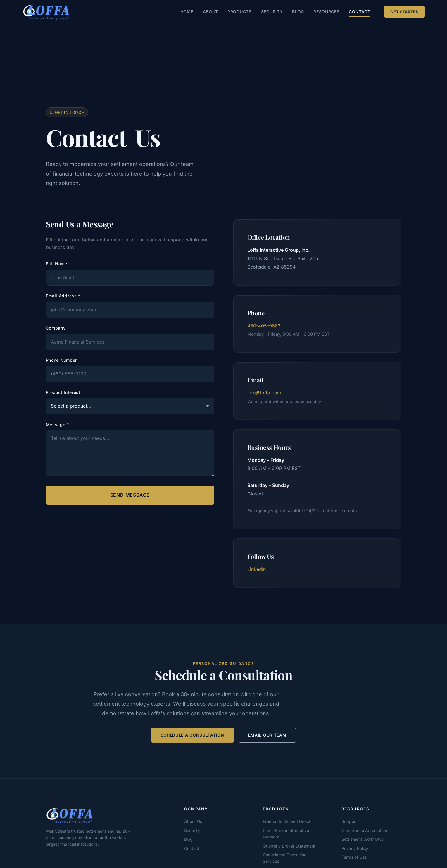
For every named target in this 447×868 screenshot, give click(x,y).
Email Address (63, 296)
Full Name (58, 264)
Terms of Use (354, 857)
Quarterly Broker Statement (289, 846)
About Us (193, 821)
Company (56, 328)
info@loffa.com (264, 393)
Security (272, 12)
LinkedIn (257, 569)
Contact (359, 12)
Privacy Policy (355, 848)
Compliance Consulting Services (285, 858)
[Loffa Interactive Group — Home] (46, 12)
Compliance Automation (364, 830)
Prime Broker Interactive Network (286, 834)
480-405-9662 (264, 326)
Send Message (130, 495)
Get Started (404, 12)
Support (349, 821)
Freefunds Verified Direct (287, 821)
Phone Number (61, 360)
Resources (326, 12)
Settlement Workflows (362, 839)
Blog (298, 12)
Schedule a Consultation (193, 736)
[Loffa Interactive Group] (93, 815)
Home (187, 12)
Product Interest (63, 392)
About (211, 12)
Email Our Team (267, 736)
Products (240, 12)
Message (57, 424)
